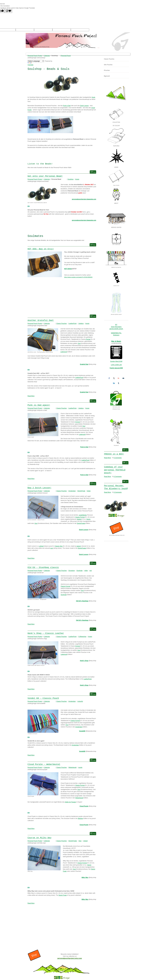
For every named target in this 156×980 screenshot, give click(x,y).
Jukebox (81, 323)
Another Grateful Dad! (41, 320)
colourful (80, 701)
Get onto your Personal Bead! (45, 176)
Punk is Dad (67, 106)
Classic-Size (59, 546)
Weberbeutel (73, 767)
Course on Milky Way (39, 838)
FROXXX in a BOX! (114, 454)
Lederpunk (64, 352)
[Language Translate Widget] (36, 61)
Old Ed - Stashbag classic (43, 567)
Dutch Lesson (84, 106)
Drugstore (72, 571)
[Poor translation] (8, 11)
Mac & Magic (116, 341)
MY (116, 325)
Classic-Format (80, 517)
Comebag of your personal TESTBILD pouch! (115, 470)
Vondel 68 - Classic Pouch (43, 698)
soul (52, 548)
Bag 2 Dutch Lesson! (39, 488)
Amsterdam (72, 491)
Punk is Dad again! (39, 405)
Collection (47, 56)
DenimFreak (81, 491)
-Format (88, 339)
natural (79, 546)
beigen (79, 519)
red (91, 571)
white (86, 571)
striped (85, 841)
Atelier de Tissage (70, 802)
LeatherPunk (73, 323)
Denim (89, 519)
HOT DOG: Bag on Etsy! (41, 249)
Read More (31, 396)
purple (80, 767)
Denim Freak (63, 895)
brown (77, 179)
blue (80, 841)
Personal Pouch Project (35, 56)
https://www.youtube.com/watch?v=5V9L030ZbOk (78, 277)
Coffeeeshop (82, 637)
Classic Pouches (62, 323)
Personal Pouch (66, 56)
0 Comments (118, 458)
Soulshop (71, 179)
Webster (80, 818)
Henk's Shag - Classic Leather (46, 633)
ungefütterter (83, 515)
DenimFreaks (81, 523)
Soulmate (80, 571)
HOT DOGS (68, 269)
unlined (41, 546)
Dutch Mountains (116, 327)
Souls (93, 97)
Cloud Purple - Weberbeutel (44, 764)
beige (89, 491)
